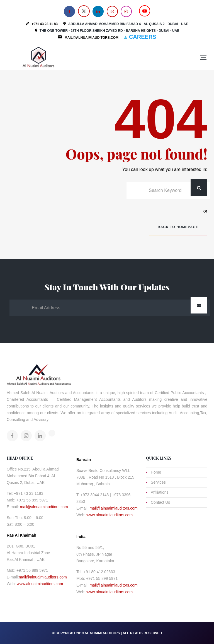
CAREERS (143, 37)
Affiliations (160, 492)
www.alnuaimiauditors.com (40, 584)
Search (199, 188)
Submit (199, 305)
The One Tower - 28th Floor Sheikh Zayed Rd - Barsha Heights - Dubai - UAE (110, 31)
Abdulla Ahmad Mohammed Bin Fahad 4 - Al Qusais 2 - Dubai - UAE (128, 24)
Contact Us (160, 502)
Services (158, 482)
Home (156, 472)
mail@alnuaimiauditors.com (44, 507)
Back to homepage (178, 227)
